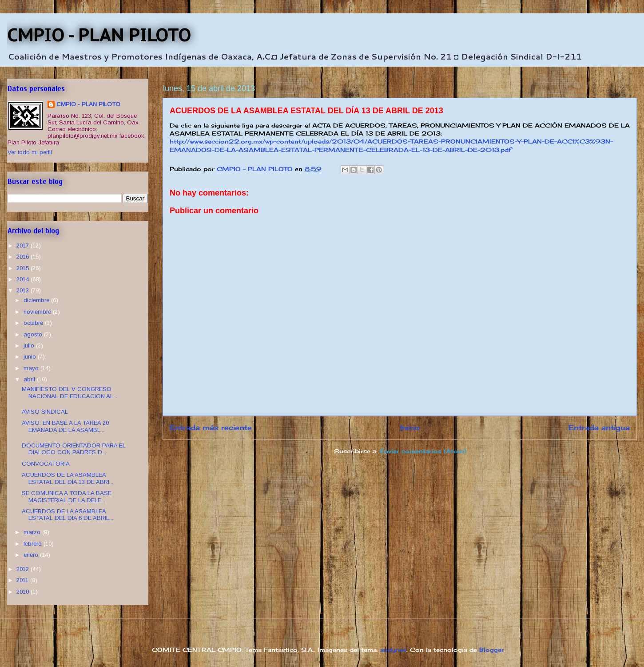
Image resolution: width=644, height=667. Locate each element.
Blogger (492, 650)
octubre (34, 323)
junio (31, 357)
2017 (24, 246)
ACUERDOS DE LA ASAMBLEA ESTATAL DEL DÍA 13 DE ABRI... (68, 478)
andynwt (393, 650)
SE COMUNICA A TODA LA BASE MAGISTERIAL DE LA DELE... (67, 497)
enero (32, 555)
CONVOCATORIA (46, 464)
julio (30, 345)
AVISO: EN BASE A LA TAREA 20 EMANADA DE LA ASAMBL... (65, 426)
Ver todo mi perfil (30, 152)
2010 (24, 592)
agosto (34, 334)
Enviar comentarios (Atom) (423, 451)
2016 (24, 257)
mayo (32, 368)
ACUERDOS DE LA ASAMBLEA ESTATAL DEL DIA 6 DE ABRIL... (68, 515)
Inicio (410, 428)
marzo (33, 532)
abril (30, 379)
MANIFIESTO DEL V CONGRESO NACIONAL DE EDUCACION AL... (70, 393)
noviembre (38, 312)
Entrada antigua (599, 428)
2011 (23, 580)
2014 (24, 279)
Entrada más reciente (211, 428)
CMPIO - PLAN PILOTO (99, 35)
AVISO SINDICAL (45, 412)
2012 (24, 569)
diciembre (37, 300)
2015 (24, 268)
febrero (34, 544)
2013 (24, 290)
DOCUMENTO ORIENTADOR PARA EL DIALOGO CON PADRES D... (74, 449)
